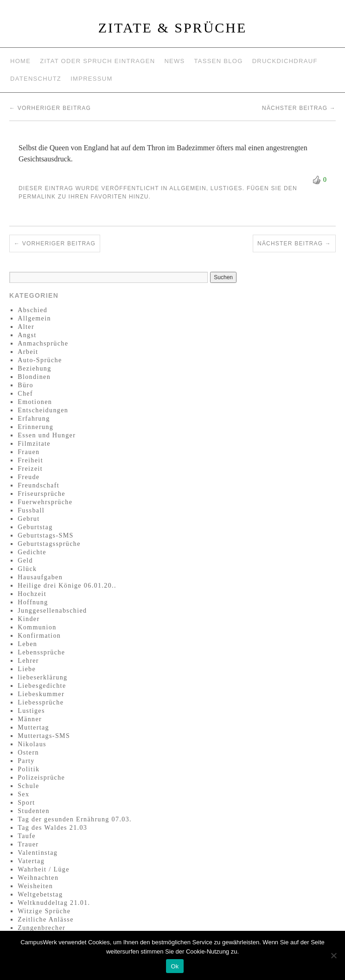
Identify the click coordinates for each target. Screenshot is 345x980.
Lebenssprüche (41, 652)
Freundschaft (38, 485)
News (174, 61)
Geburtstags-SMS (46, 535)
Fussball (31, 510)
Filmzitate (34, 444)
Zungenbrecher (42, 928)
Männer (30, 719)
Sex (23, 794)
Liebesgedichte (42, 686)
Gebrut (29, 519)
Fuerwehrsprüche (45, 502)
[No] (333, 955)
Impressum (91, 79)
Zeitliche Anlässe (46, 919)
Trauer (28, 844)
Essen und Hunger (47, 435)
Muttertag (33, 727)
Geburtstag (35, 527)
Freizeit (30, 469)
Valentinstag (38, 853)
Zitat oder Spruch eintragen (97, 61)
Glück (27, 569)
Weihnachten (38, 878)
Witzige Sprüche (44, 911)
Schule (29, 786)
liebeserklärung (42, 677)
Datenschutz (36, 79)
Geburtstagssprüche (49, 544)
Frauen (29, 452)
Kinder (29, 619)
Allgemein (188, 188)
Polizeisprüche (41, 778)
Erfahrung (34, 419)
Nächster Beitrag (299, 108)
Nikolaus (32, 744)
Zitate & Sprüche (173, 28)
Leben (27, 644)
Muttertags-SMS (44, 736)
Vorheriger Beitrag (50, 108)
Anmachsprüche (43, 343)
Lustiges (227, 188)
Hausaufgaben (40, 577)
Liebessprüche (41, 702)
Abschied (32, 310)
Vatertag (31, 861)
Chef (25, 394)
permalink (37, 197)
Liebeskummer (41, 694)
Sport (26, 803)
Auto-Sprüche (40, 360)
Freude (29, 477)
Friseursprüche (42, 494)
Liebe (27, 669)
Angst (27, 335)
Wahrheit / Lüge (44, 869)
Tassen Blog (219, 61)
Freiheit (30, 460)
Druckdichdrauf (285, 61)
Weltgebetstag (40, 894)
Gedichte (32, 552)
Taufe (27, 836)
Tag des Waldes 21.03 (52, 828)
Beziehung (34, 368)
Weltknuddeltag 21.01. (54, 903)
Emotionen (35, 402)
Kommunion (37, 627)
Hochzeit (32, 594)
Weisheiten (35, 886)
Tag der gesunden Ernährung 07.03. (75, 819)
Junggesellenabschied (52, 611)
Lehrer (28, 661)
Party (26, 761)
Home (20, 61)
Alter (26, 327)
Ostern (28, 753)
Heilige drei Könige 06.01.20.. (67, 586)
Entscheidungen (43, 410)
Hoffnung (33, 602)
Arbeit (28, 352)
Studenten (34, 811)
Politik (29, 769)
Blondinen (34, 377)
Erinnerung (35, 427)
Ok (175, 966)
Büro (26, 385)
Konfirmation (39, 636)
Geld (25, 560)
